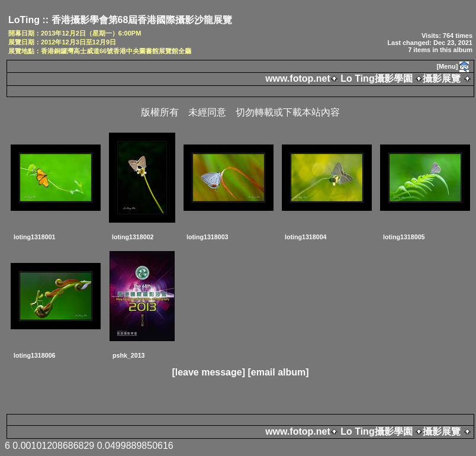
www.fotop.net (298, 78)
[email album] (278, 372)
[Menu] (447, 66)
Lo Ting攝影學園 (377, 78)
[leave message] (208, 372)
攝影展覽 (442, 78)
